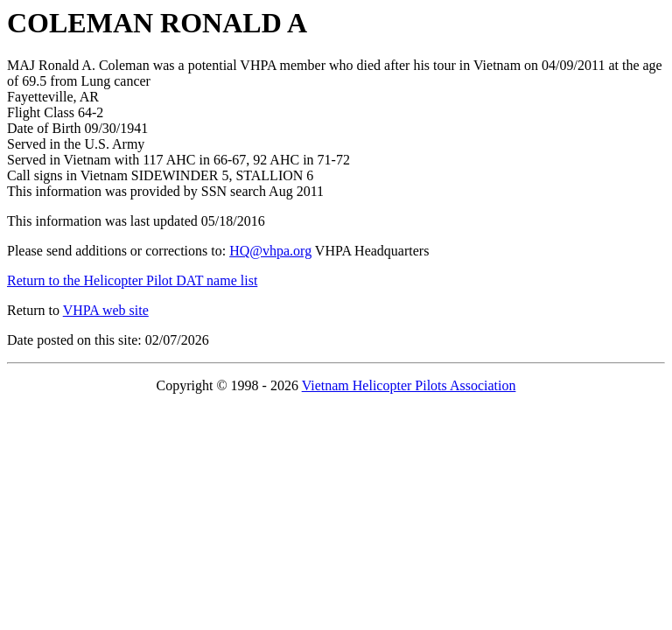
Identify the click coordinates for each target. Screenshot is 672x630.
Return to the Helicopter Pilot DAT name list (132, 280)
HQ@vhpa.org (270, 251)
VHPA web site (106, 310)
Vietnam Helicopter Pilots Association (409, 385)
